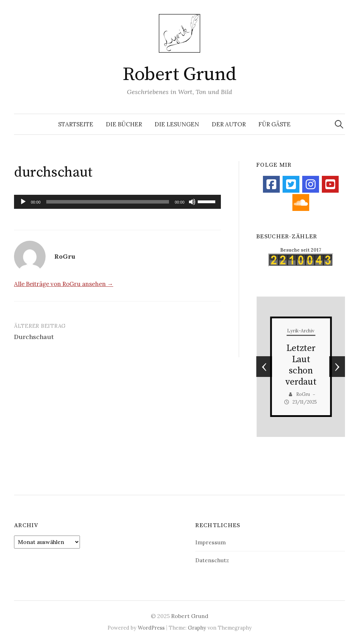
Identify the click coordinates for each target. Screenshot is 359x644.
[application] (117, 202)
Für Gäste (275, 124)
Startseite (76, 124)
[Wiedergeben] (23, 202)
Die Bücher (124, 124)
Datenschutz (212, 560)
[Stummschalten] (192, 202)
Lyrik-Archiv (301, 331)
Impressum (211, 542)
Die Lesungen (177, 124)
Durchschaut (34, 337)
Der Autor (229, 124)
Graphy (197, 628)
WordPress (151, 628)
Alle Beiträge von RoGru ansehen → (64, 284)
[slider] (108, 202)
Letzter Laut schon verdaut (301, 365)
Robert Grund (179, 74)
